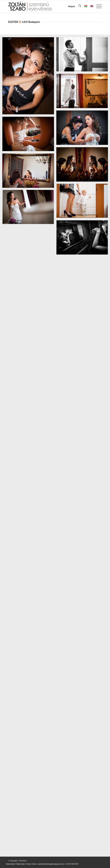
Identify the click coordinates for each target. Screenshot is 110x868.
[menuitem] (78, 6)
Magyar (72, 6)
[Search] (78, 6)
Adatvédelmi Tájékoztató (15, 864)
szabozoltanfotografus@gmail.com (51, 864)
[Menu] (97, 6)
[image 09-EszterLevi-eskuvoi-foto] (29, 209)
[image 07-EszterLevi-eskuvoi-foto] (29, 172)
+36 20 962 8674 (72, 864)
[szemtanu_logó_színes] (46, 6)
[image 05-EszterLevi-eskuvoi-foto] (29, 135)
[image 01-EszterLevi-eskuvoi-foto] (29, 77)
